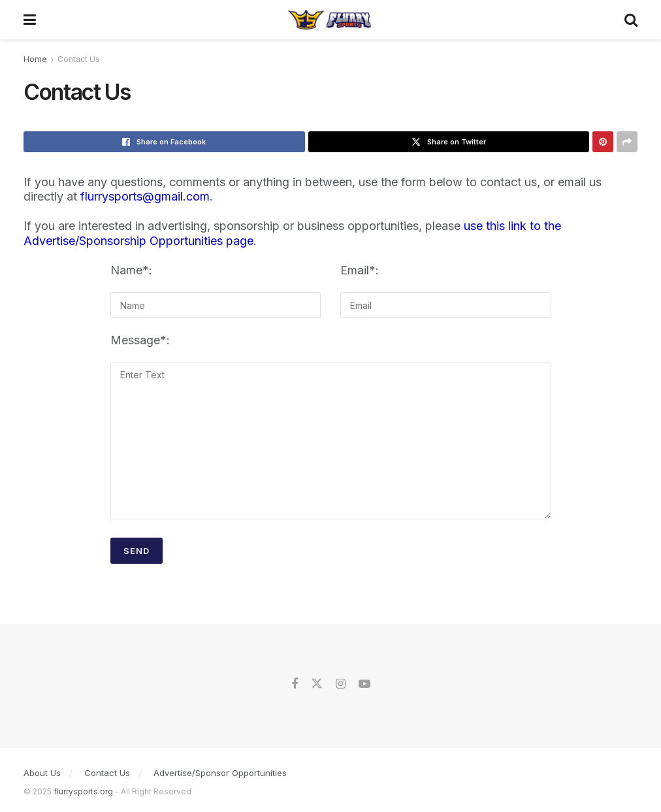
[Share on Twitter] (449, 142)
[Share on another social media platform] (627, 142)
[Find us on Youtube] (364, 684)
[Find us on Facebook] (295, 684)
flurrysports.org (83, 791)
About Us (42, 773)
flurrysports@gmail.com (145, 196)
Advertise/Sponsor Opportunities (220, 773)
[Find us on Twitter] (317, 684)
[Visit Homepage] (330, 20)
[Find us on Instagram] (341, 684)
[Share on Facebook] (164, 142)
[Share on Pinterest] (603, 142)
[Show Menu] (30, 20)
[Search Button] (631, 20)
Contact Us (79, 59)
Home (35, 59)
